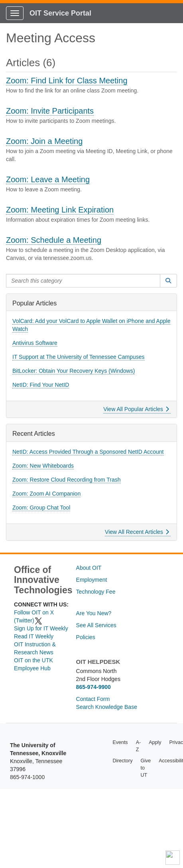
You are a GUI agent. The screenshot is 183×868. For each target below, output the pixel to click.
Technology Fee (96, 592)
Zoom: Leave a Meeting (48, 179)
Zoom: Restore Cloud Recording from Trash (67, 480)
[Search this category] (83, 281)
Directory (122, 761)
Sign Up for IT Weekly (41, 628)
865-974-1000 (27, 777)
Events (120, 742)
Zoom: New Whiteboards (43, 466)
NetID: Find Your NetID (41, 385)
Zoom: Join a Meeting (44, 141)
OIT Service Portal (60, 13)
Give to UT (146, 768)
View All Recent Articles (137, 532)
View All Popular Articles (136, 409)
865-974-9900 (93, 687)
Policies (86, 637)
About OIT (89, 568)
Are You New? (94, 613)
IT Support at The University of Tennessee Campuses (79, 357)
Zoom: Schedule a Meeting (54, 240)
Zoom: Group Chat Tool (41, 508)
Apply (155, 742)
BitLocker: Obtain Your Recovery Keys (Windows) (74, 371)
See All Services (96, 625)
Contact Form (93, 699)
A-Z (139, 746)
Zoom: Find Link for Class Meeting (67, 81)
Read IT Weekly (34, 636)
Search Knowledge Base (107, 707)
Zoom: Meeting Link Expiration (60, 210)
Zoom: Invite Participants (50, 111)
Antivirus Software (35, 343)
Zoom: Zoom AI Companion (46, 494)
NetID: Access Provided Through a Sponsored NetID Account (88, 452)
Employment (92, 580)
